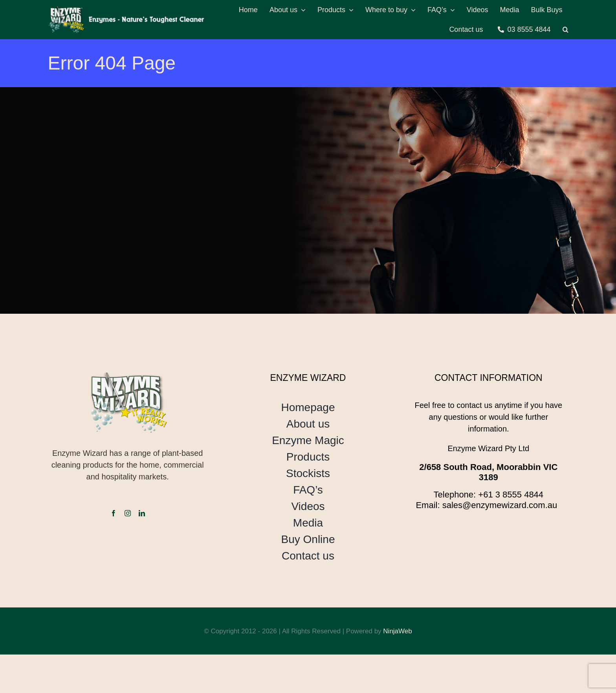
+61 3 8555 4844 (511, 495)
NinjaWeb (397, 631)
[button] (566, 29)
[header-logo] (127, 10)
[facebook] (114, 513)
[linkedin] (142, 513)
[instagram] (128, 513)
